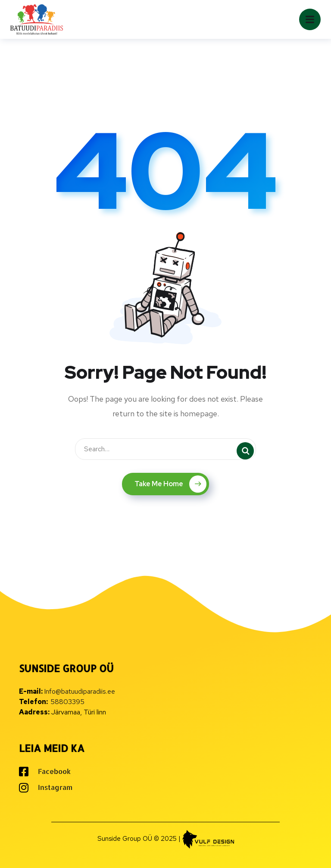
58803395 (67, 702)
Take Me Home (170, 484)
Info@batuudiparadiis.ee (80, 691)
